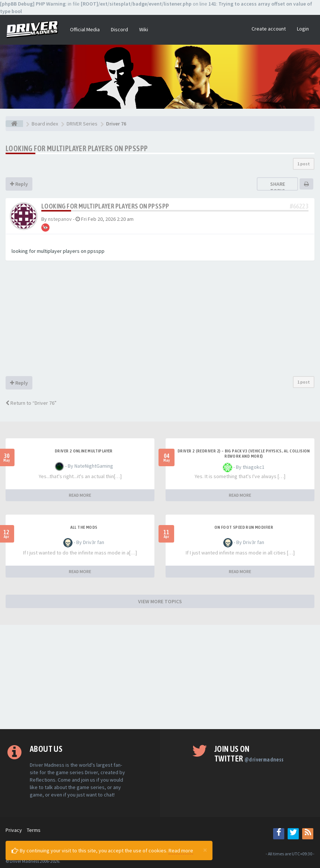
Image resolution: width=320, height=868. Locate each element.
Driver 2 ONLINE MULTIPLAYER (84, 451)
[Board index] (14, 124)
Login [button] (303, 29)
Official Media (85, 29)
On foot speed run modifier (244, 527)
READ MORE (80, 495)
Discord (119, 29)
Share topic (278, 187)
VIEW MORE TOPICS (160, 601)
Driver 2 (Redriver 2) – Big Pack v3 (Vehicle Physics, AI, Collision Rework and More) (244, 454)
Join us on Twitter (249, 754)
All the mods (84, 527)
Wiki (144, 29)
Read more (181, 850)
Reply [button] (19, 184)
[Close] (205, 850)
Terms (34, 830)
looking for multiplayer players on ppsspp (77, 148)
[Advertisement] (160, 320)
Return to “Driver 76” (31, 403)
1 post (304, 164)
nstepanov (60, 219)
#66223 (299, 206)
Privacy (14, 830)
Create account (269, 29)
